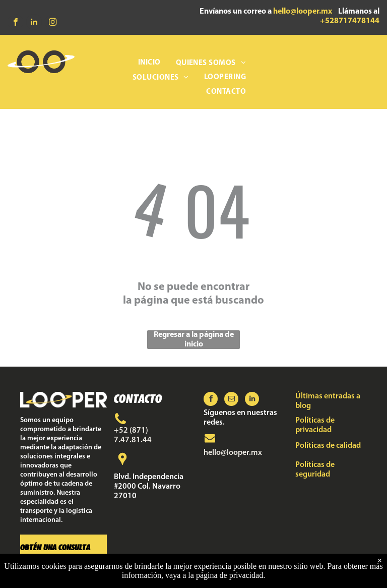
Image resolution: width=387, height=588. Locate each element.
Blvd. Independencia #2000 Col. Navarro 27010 (149, 487)
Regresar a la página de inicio (194, 340)
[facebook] (15, 23)
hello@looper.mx (303, 12)
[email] (231, 400)
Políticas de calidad (328, 446)
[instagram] (53, 23)
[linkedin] (34, 23)
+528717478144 (350, 21)
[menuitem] (149, 63)
